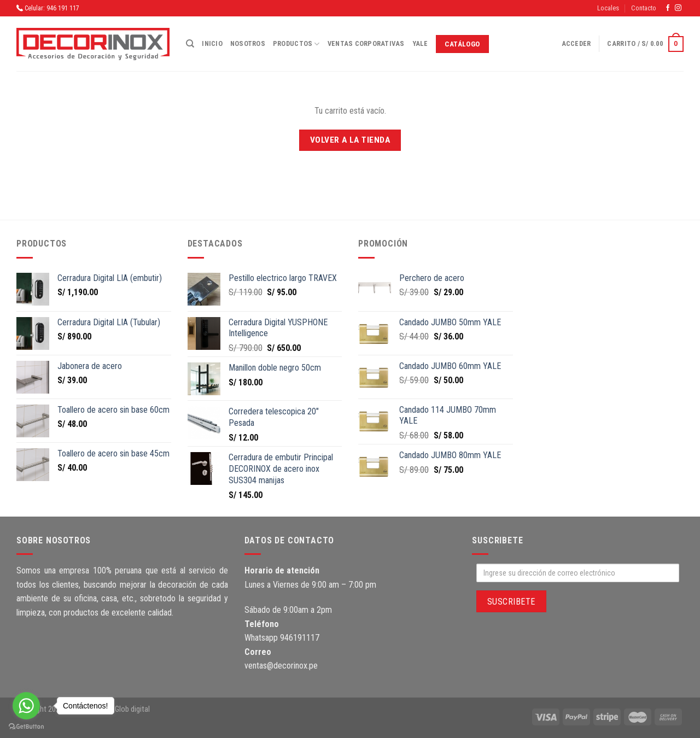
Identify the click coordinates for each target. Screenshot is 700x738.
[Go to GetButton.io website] (26, 727)
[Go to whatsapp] (26, 706)
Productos (296, 44)
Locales (608, 8)
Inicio (212, 43)
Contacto (644, 8)
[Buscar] (190, 44)
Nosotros (248, 43)
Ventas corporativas (366, 43)
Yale (420, 43)
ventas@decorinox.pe (281, 666)
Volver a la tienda (350, 140)
